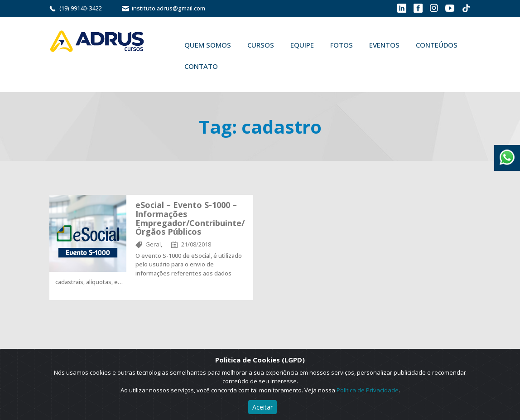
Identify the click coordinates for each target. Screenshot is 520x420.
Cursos (261, 45)
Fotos (342, 45)
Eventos (384, 45)
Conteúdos (437, 45)
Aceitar (262, 407)
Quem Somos (208, 45)
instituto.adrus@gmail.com (169, 8)
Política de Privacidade (368, 390)
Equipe (302, 45)
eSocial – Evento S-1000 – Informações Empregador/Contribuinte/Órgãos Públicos (190, 218)
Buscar (239, 66)
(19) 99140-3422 (80, 8)
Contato (201, 66)
